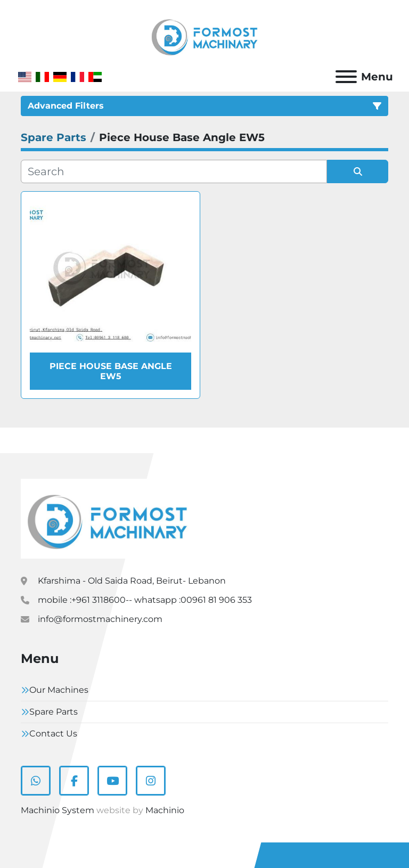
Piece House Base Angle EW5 (111, 371)
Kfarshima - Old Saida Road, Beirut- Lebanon (132, 581)
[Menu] (346, 77)
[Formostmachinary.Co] (107, 518)
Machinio (165, 810)
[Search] (174, 171)
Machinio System (58, 810)
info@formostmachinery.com (100, 619)
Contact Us (53, 734)
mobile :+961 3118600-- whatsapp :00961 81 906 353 (145, 600)
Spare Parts (54, 712)
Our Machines (59, 690)
